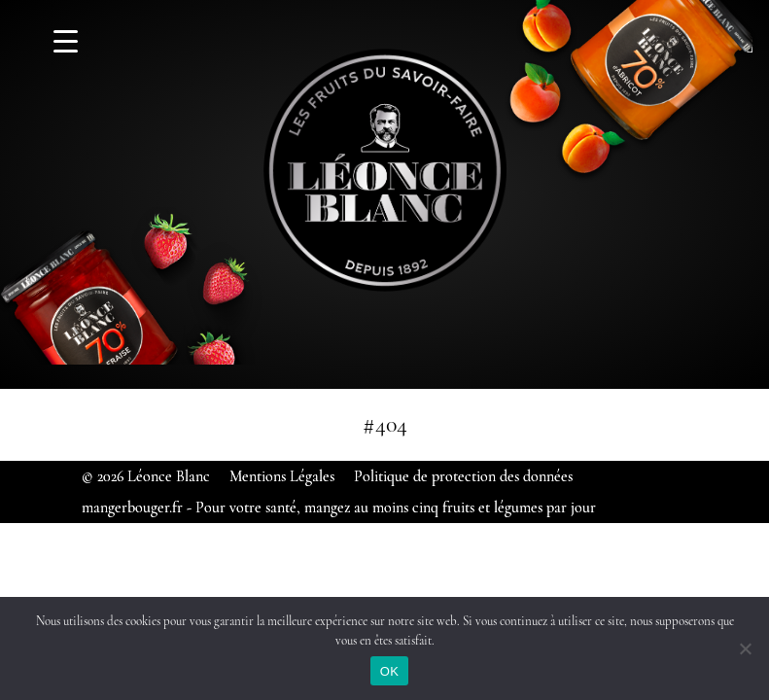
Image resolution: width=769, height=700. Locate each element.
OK (389, 671)
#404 (385, 424)
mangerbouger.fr (132, 507)
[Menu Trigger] (66, 41)
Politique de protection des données (463, 476)
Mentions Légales (282, 476)
